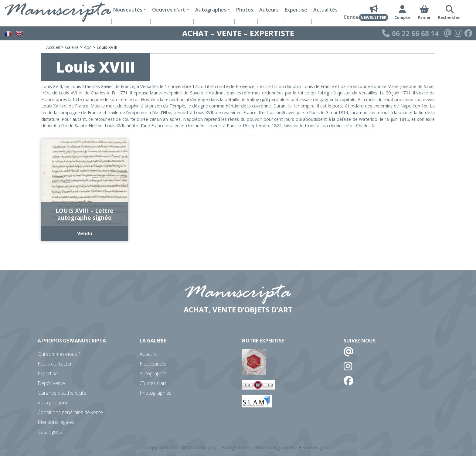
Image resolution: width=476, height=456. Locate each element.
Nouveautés (153, 364)
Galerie (72, 47)
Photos (245, 10)
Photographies (156, 393)
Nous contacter (55, 364)
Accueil (53, 47)
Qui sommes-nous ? (59, 354)
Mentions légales (56, 422)
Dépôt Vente (51, 383)
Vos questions (53, 403)
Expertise (296, 10)
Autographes (154, 373)
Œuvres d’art (153, 383)
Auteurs (269, 10)
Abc (88, 47)
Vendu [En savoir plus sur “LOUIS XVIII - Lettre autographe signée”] (85, 233)
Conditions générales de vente (70, 412)
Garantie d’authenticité (62, 393)
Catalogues (50, 432)
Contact (353, 17)
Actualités (325, 10)
